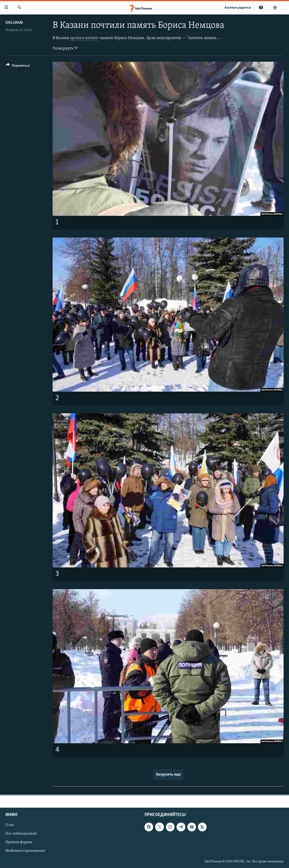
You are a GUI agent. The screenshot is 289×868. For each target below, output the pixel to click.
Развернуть (65, 48)
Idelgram (14, 23)
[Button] (18, 66)
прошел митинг (84, 38)
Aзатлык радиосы (238, 8)
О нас (10, 825)
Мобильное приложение (25, 851)
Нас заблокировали (21, 834)
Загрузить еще (168, 775)
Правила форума (19, 842)
